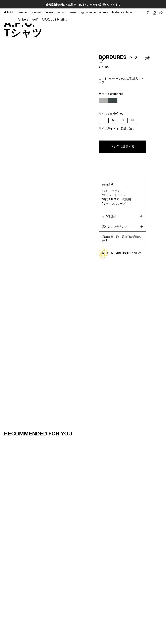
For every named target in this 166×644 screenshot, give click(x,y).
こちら (108, 5)
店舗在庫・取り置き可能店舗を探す (122, 239)
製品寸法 (126, 129)
